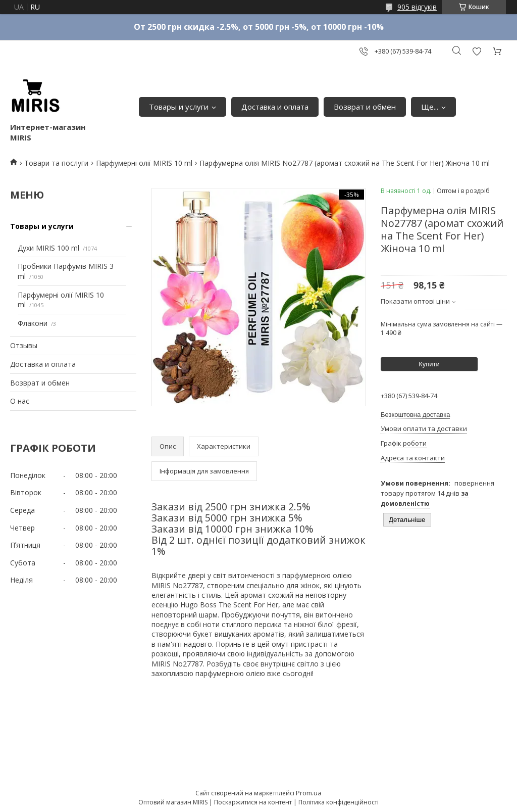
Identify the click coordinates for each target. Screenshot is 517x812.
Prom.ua (309, 793)
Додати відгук (477, 51)
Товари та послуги (56, 163)
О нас (20, 401)
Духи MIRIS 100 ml (48, 248)
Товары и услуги (179, 107)
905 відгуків (417, 7)
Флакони (33, 323)
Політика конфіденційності (339, 802)
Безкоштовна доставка (415, 415)
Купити (429, 364)
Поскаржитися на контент (253, 802)
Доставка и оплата (275, 107)
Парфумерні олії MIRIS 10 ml (144, 163)
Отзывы (24, 345)
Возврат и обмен (365, 107)
